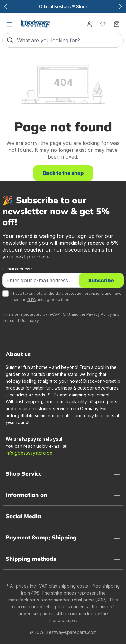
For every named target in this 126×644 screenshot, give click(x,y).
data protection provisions (80, 293)
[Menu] (9, 24)
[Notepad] (103, 24)
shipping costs (73, 586)
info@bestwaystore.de (29, 453)
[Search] (10, 40)
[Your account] (89, 24)
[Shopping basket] (117, 24)
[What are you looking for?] (70, 40)
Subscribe (101, 280)
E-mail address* (17, 269)
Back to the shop (63, 173)
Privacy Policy (99, 314)
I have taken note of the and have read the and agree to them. (66, 296)
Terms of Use (15, 321)
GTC (32, 300)
